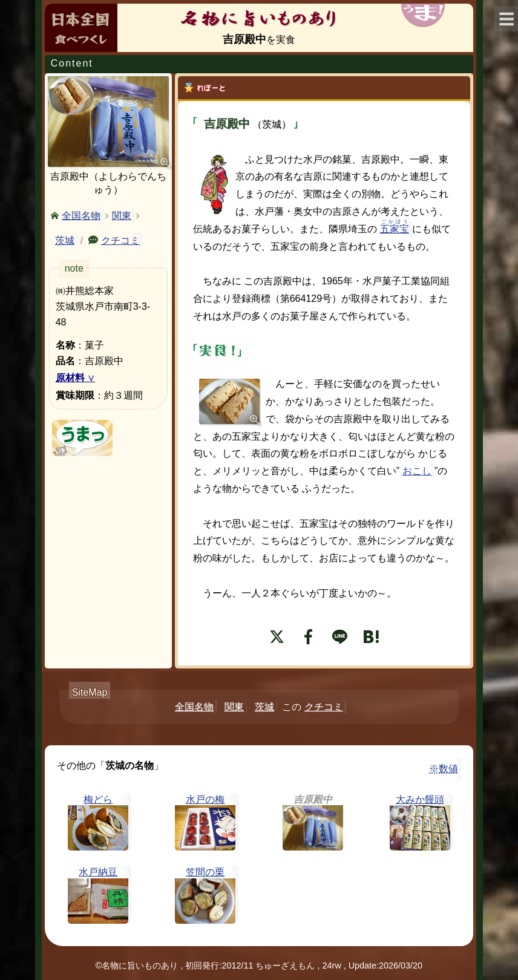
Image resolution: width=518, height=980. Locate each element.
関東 (122, 216)
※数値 (444, 769)
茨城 (65, 240)
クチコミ (120, 240)
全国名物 (81, 215)
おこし (417, 471)
